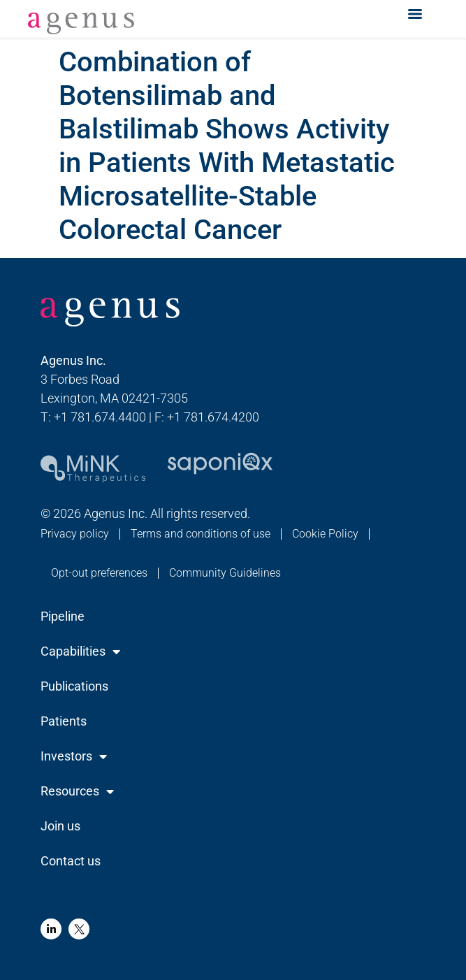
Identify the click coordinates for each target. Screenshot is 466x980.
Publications (74, 686)
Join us (60, 826)
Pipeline (63, 616)
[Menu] (415, 14)
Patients (64, 721)
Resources (77, 791)
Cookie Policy (325, 534)
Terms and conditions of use (201, 534)
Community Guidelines (225, 573)
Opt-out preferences (99, 573)
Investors (74, 756)
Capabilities (80, 651)
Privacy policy (75, 534)
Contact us (71, 861)
